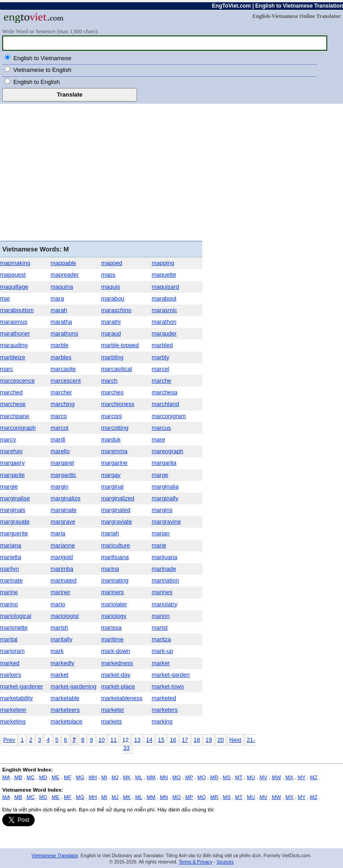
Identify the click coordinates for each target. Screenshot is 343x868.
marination (166, 580)
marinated (64, 580)
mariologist (65, 616)
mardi (58, 439)
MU (251, 777)
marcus (162, 428)
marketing (13, 721)
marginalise (15, 498)
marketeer (13, 710)
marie (159, 545)
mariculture (116, 545)
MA (6, 777)
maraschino (116, 310)
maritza (162, 639)
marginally (165, 498)
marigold (62, 557)
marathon (164, 322)
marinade (164, 569)
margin (60, 487)
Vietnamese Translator (55, 856)
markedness (117, 663)
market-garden (171, 675)
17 (185, 740)
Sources (225, 862)
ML (139, 777)
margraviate (117, 522)
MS (227, 777)
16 (173, 740)
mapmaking (15, 263)
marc (7, 369)
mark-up (163, 651)
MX (290, 777)
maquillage (14, 287)
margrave (63, 522)
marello (60, 451)
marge (160, 475)
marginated (116, 510)
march (109, 381)
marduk (111, 439)
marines (162, 592)
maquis (111, 287)
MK (127, 777)
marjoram (12, 651)
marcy (8, 439)
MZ (314, 777)
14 (149, 740)
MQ (202, 777)
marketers (165, 710)
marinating (115, 580)
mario (58, 604)
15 (161, 740)
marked (10, 663)
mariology (114, 616)
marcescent (66, 381)
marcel (161, 369)
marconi (111, 416)
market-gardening (74, 686)
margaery (12, 463)
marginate (64, 510)
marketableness (122, 698)
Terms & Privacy (195, 862)
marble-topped (120, 345)
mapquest (13, 275)
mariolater (114, 604)
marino (9, 604)
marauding (14, 345)
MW (276, 777)
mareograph (168, 451)
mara (58, 298)
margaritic (64, 475)
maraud (111, 333)
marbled (163, 345)
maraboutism (17, 310)
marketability (16, 698)
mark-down (116, 651)
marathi (111, 322)
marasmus (14, 322)
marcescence (17, 381)
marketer (113, 710)
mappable (64, 263)
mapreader (65, 275)
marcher (62, 392)
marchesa (165, 392)
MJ (115, 777)
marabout (164, 298)
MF (68, 777)
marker (161, 663)
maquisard (166, 287)
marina (110, 569)
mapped (112, 263)
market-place (118, 686)
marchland (166, 404)
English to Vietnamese (42, 58)
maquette (164, 275)
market (60, 675)
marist (160, 628)
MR (214, 777)
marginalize (66, 498)
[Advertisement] (171, 171)
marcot (60, 428)
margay (111, 475)
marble (60, 345)
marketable (65, 698)
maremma (114, 451)
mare (159, 439)
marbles (61, 357)
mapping (163, 263)
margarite (12, 475)
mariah (110, 533)
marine (9, 592)
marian (161, 533)
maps (108, 275)
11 (113, 740)
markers (11, 675)
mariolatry (165, 604)
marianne (63, 545)
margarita (164, 463)
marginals (13, 510)
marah (59, 310)
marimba (62, 569)
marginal (112, 487)
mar (5, 298)
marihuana (115, 557)
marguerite (14, 533)
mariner (61, 592)
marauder (165, 333)
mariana (11, 545)
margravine (167, 522)
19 (209, 740)
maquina (62, 287)
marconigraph (18, 428)
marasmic (165, 310)
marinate (11, 580)
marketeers (65, 710)
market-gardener (22, 686)
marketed (164, 698)
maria (58, 533)
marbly (161, 357)
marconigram (169, 416)
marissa (111, 628)
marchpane (15, 416)
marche (162, 381)
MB (18, 777)
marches (112, 392)
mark (57, 651)
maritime (112, 639)
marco (59, 416)
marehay (11, 451)
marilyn (9, 569)
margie (9, 487)
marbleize (13, 357)
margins (162, 510)
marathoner (15, 333)
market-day (116, 675)
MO (176, 777)
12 (125, 740)
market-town (168, 686)
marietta (11, 557)
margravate (15, 522)
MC (31, 777)
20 (221, 740)
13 (137, 740)
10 (102, 740)
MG (80, 777)
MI (104, 777)
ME (56, 777)
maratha (62, 322)
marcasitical (117, 369)
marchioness (118, 404)
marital (9, 639)
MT (239, 777)
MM (151, 777)
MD (43, 777)
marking (162, 721)
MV (263, 777)
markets (111, 721)
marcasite (63, 369)
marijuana (165, 557)
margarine (114, 463)
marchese (13, 404)
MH (93, 777)
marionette (14, 628)
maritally (62, 639)
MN (164, 777)
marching (63, 404)
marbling (112, 357)
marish (60, 628)
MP (189, 777)
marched (11, 392)
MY (301, 777)
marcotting (115, 428)
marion (161, 616)
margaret (62, 463)
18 (197, 740)
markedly (63, 663)
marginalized (118, 498)
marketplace (67, 721)
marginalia (165, 487)
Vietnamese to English (42, 70)
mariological (16, 616)
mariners (113, 592)
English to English (37, 82)
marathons (65, 333)
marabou (113, 298)
